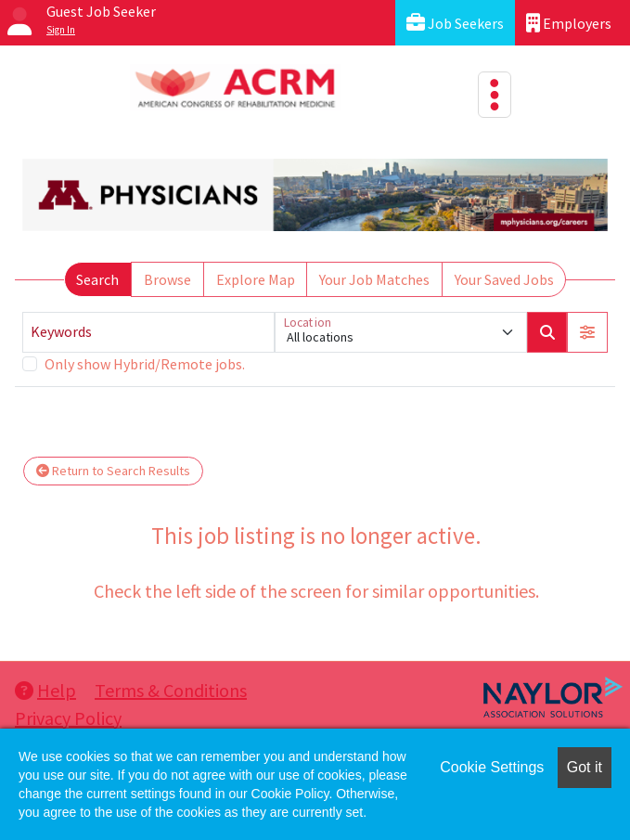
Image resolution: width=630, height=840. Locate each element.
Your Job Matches (374, 279)
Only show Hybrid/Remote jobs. (145, 364)
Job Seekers (455, 23)
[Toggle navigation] (495, 95)
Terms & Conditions (171, 690)
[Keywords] (148, 332)
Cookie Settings (492, 767)
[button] (587, 332)
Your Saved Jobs (504, 279)
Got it (585, 767)
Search (97, 279)
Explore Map (256, 279)
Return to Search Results (113, 471)
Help (45, 690)
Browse (167, 279)
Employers (569, 23)
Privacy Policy (68, 718)
